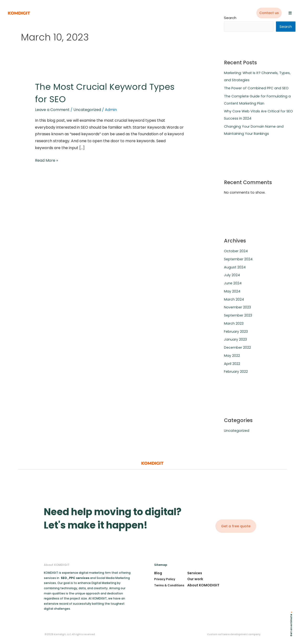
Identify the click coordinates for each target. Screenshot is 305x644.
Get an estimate (291, 625)
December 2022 (238, 348)
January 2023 (236, 340)
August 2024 (235, 267)
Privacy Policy (165, 579)
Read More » (46, 160)
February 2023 (236, 332)
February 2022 (236, 372)
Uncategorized (87, 110)
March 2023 (234, 324)
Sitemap (161, 565)
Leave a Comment (52, 110)
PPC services (80, 578)
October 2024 (236, 251)
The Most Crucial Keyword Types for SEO (97, 93)
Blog (158, 573)
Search (286, 27)
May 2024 (232, 291)
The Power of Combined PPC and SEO (257, 88)
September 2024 (239, 259)
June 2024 (233, 283)
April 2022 (232, 364)
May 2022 (232, 356)
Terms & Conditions (169, 586)
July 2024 (232, 275)
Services (195, 573)
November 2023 (238, 307)
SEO (64, 578)
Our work (195, 579)
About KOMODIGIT (203, 585)
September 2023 (239, 315)
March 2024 (234, 299)
